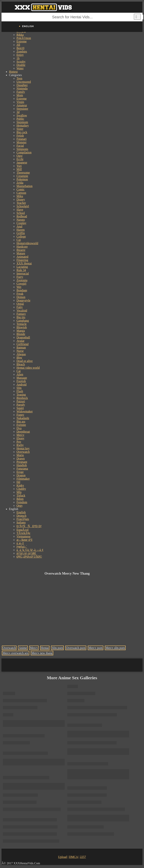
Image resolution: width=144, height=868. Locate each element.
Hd (18, 482)
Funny (20, 415)
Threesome (23, 173)
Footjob (21, 381)
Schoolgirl (23, 206)
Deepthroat (23, 432)
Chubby (21, 489)
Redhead (22, 216)
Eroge (20, 472)
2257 (83, 857)
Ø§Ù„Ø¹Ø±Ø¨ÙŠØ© (29, 557)
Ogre (19, 156)
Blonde (21, 334)
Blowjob (22, 327)
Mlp (19, 492)
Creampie (22, 176)
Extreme (22, 41)
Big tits (21, 317)
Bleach (21, 364)
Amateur (22, 105)
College (21, 236)
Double (21, 65)
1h (18, 58)
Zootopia (22, 280)
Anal (19, 226)
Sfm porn (57, 648)
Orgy (20, 506)
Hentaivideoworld (27, 243)
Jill (18, 45)
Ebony (20, 438)
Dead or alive (25, 361)
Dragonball (23, 337)
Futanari (21, 139)
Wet (19, 287)
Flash (20, 391)
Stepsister (22, 109)
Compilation (24, 152)
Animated (22, 257)
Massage (22, 378)
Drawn (21, 458)
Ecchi (20, 159)
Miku (20, 196)
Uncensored (24, 82)
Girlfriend (22, 344)
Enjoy (20, 55)
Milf (19, 169)
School (21, 213)
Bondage (22, 290)
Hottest (13, 72)
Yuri (19, 166)
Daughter (22, 85)
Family (21, 92)
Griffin (21, 233)
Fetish (20, 136)
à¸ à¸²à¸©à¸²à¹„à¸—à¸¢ (30, 550)
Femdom (22, 502)
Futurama (22, 469)
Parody (21, 405)
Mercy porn (96, 648)
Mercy (20, 435)
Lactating (22, 267)
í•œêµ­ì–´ (22, 546)
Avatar (20, 341)
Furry (20, 277)
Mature (21, 253)
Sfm (19, 388)
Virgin (20, 102)
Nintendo (22, 88)
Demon (21, 297)
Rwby (20, 445)
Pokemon (22, 179)
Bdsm (20, 499)
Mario (20, 455)
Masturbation (24, 186)
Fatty (20, 307)
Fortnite (21, 425)
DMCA (73, 857)
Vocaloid (22, 310)
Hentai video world (28, 368)
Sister (20, 129)
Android (21, 384)
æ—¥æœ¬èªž (24, 540)
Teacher (21, 203)
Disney (21, 199)
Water (20, 68)
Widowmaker (25, 411)
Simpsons (22, 149)
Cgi (19, 240)
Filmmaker (23, 479)
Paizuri (21, 401)
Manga (21, 331)
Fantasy (21, 314)
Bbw (19, 358)
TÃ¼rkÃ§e (23, 533)
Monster (21, 142)
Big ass (21, 421)
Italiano (21, 522)
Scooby (21, 62)
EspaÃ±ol (22, 530)
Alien (20, 374)
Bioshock (22, 398)
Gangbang (23, 321)
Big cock (22, 132)
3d (18, 112)
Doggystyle (23, 300)
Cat (19, 371)
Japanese (22, 162)
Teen (19, 78)
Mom (20, 95)
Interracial (23, 273)
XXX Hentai (24, 263)
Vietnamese (24, 536)
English (21, 512)
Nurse (20, 351)
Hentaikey (23, 125)
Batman (21, 347)
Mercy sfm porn (115, 648)
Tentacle (22, 324)
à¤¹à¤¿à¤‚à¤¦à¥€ (26, 553)
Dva (19, 428)
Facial (20, 146)
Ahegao (21, 354)
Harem (21, 230)
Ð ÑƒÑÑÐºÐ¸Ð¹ (29, 526)
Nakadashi (23, 418)
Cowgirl (21, 284)
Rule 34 (21, 270)
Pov (19, 442)
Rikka (20, 35)
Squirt (20, 408)
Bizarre (21, 250)
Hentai (45, 648)
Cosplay (21, 223)
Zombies (22, 51)
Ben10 (20, 48)
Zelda (20, 183)
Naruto (21, 220)
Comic (21, 189)
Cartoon (21, 193)
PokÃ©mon (24, 38)
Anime (23, 648)
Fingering (22, 260)
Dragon (21, 475)
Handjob (22, 465)
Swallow (22, 115)
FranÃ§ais (23, 519)
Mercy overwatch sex (16, 653)
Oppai (20, 304)
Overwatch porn (76, 648)
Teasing (21, 395)
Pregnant (22, 462)
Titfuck (21, 495)
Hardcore (22, 247)
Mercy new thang (42, 653)
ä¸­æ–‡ (20, 543)
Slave (20, 210)
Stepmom (22, 122)
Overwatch (23, 452)
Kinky (20, 485)
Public (20, 119)
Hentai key (23, 448)
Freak (20, 294)
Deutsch (21, 516)
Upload (63, 857)
